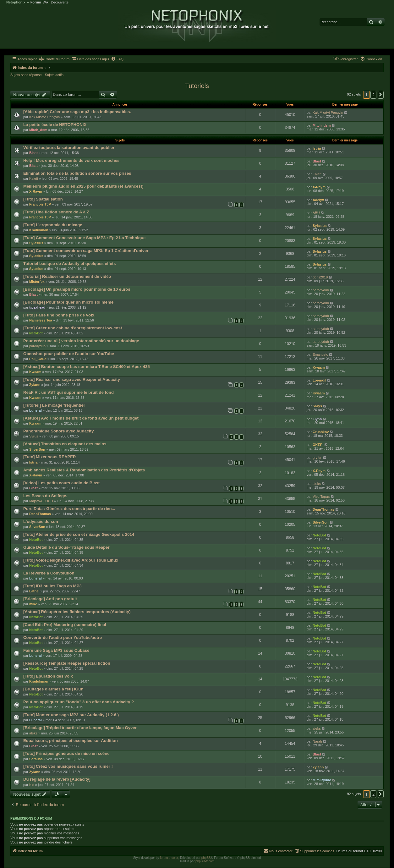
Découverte (60, 2)
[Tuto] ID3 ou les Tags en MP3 (52, 586)
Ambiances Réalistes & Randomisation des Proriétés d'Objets (84, 470)
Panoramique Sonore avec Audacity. (59, 431)
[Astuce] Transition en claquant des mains (65, 444)
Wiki (46, 2)
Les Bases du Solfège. (45, 496)
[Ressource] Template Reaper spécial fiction (67, 663)
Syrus (34, 436)
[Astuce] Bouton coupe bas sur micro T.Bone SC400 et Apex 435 (87, 367)
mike (33, 604)
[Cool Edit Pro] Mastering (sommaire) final (65, 625)
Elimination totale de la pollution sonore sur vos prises (77, 173)
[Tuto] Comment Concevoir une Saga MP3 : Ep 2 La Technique (84, 238)
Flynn (317, 419)
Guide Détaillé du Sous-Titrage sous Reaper (66, 547)
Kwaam (35, 372)
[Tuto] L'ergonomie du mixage (53, 225)
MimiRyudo (322, 780)
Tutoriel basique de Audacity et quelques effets (70, 264)
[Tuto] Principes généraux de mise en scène (66, 753)
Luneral (36, 410)
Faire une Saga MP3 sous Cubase (56, 650)
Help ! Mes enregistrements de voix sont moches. (72, 160)
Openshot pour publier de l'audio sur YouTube (69, 354)
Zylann (35, 385)
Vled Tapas (321, 497)
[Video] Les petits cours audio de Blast (61, 483)
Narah (317, 741)
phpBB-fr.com (205, 861)
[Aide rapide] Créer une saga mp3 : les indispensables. (77, 112)
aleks (317, 484)
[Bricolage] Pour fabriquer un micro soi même (68, 302)
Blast (33, 153)
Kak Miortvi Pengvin (44, 117)
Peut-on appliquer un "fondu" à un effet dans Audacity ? (79, 702)
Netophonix (16, 2)
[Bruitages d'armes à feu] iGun (53, 689)
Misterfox (37, 282)
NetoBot (36, 333)
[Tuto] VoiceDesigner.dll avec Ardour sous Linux (71, 560)
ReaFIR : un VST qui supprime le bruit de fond (68, 392)
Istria (317, 148)
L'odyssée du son (41, 522)
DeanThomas (40, 514)
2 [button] (373, 95)
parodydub (321, 290)
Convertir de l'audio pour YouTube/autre (63, 637)
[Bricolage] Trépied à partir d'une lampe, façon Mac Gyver (80, 728)
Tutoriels (197, 86)
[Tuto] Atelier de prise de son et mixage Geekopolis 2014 (79, 534)
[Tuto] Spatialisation (43, 199)
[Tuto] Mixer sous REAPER (50, 457)
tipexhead (37, 307)
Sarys (317, 406)
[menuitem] (54, 59)
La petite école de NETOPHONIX (55, 125)
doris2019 (320, 277)
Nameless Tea (41, 320)
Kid (32, 785)
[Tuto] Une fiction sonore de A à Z (56, 212)
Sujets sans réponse (26, 75)
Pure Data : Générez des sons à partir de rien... (69, 509)
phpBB (206, 858)
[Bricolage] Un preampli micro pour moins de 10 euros (77, 289)
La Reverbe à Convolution (49, 573)
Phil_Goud (38, 359)
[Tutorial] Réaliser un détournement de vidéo (67, 276)
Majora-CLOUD (41, 501)
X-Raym (36, 191)
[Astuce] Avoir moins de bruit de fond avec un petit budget (81, 418)
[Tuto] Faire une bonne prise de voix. (59, 315)
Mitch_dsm (38, 130)
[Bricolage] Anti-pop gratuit (50, 599)
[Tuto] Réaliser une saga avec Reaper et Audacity (72, 379)
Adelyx (318, 200)
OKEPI (318, 445)
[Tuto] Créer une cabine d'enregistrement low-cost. (73, 328)
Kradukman (39, 230)
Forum (36, 2)
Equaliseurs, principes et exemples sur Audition (71, 741)
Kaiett (34, 179)
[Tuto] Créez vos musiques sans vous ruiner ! (68, 766)
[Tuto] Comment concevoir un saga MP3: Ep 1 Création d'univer (86, 251)
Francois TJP (40, 204)
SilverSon (37, 449)
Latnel (34, 591)
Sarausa (36, 759)
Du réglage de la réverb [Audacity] (57, 779)
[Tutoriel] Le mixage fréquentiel (54, 405)
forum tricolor (169, 858)
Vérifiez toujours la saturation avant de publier (69, 148)
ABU (316, 213)
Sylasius (320, 226)
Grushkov (321, 432)
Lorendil (319, 380)
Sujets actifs (54, 75)
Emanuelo (320, 354)
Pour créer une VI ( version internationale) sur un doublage (81, 341)
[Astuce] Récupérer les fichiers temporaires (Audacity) (77, 612)
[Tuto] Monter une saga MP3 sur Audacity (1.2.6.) (71, 715)
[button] (381, 95)
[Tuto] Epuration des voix (48, 676)
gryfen (317, 458)
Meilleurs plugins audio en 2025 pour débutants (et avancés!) (83, 186)
